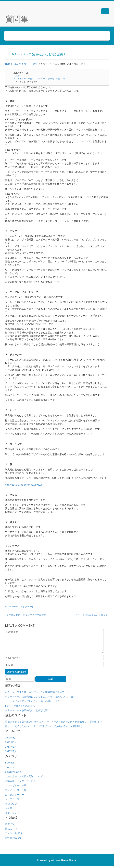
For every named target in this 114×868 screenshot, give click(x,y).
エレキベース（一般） (45, 79)
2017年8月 (11, 747)
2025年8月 (11, 738)
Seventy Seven (13, 772)
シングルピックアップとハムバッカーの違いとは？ (32, 701)
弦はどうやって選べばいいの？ (22, 722)
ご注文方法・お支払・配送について (24, 776)
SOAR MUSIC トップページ (20, 606)
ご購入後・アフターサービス (20, 781)
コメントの (13, 833)
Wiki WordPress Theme (64, 860)
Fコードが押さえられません (92, 615)
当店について (12, 804)
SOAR (16, 76)
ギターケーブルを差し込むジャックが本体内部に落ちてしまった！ (41, 692)
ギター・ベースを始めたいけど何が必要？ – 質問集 (69, 722)
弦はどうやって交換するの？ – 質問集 (60, 726)
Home (8, 64)
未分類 (9, 808)
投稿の (11, 829)
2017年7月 (11, 751)
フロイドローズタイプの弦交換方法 (26, 615)
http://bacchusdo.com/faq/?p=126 (23, 485)
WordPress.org (13, 838)
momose (10, 767)
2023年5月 (11, 742)
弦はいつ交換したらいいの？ (20, 726)
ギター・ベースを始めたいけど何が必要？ (28, 710)
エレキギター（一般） (26, 64)
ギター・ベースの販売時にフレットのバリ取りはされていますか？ (41, 697)
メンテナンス (12, 799)
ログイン (10, 824)
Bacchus (10, 763)
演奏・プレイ (62, 79)
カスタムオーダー (15, 795)
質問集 (17, 19)
